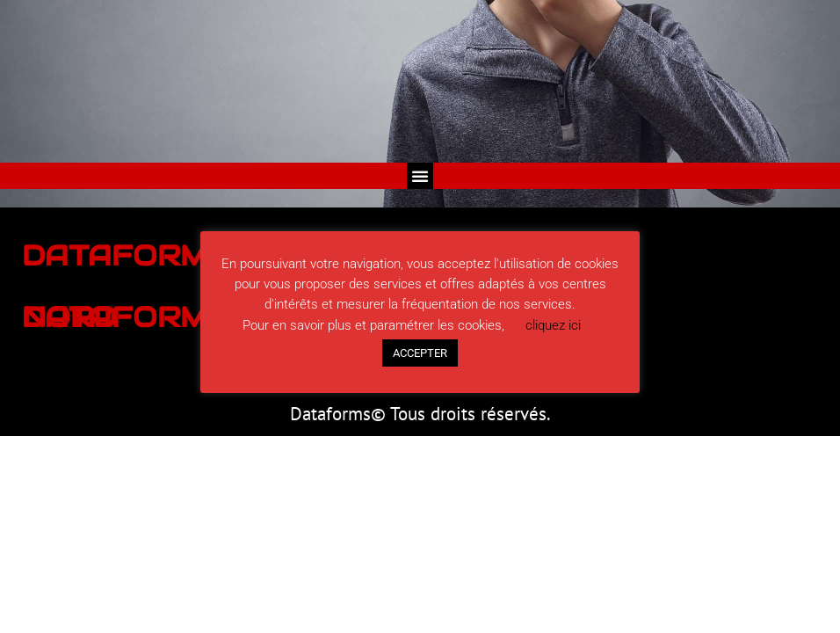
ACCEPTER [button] (420, 353)
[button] (420, 175)
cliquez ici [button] (553, 325)
